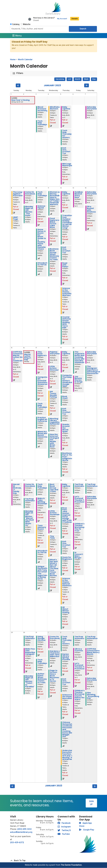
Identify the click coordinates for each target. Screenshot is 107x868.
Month (78, 79)
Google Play (87, 830)
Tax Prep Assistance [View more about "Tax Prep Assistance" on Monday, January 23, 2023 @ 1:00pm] (30, 500)
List (70, 79)
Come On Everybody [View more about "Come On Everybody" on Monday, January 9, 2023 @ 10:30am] (30, 193)
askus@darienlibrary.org (21, 832)
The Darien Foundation (71, 865)
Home (13, 60)
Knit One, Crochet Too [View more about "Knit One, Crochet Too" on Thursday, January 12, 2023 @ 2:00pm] (66, 250)
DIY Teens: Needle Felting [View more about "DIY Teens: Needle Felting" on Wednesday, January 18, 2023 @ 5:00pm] (53, 394)
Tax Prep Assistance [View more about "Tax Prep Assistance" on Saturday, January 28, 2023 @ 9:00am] (92, 485)
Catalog (16, 24)
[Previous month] (18, 85)
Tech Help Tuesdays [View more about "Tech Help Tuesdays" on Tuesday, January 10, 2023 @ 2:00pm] (42, 194)
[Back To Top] (54, 861)
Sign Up (91, 803)
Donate (75, 19)
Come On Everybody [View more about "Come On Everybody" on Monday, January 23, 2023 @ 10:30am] (30, 485)
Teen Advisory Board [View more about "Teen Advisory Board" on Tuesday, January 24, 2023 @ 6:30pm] (42, 527)
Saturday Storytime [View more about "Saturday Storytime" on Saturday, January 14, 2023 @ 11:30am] (92, 193)
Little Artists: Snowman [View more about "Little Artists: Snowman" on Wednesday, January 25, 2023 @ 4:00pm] (55, 513)
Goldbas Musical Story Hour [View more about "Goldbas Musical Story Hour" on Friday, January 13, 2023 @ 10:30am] (79, 195)
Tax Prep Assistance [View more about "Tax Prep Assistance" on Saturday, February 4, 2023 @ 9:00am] (92, 638)
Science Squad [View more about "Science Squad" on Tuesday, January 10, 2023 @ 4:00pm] (41, 207)
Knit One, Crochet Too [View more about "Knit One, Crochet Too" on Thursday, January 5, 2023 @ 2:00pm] (66, 151)
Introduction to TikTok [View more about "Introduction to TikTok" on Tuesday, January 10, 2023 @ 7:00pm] (44, 264)
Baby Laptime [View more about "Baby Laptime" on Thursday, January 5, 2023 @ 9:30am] (66, 108)
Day (94, 79)
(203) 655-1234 (24, 829)
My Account (62, 19)
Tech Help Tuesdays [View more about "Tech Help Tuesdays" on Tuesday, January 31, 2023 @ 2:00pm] (42, 661)
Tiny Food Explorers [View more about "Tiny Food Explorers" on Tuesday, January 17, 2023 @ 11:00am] (42, 354)
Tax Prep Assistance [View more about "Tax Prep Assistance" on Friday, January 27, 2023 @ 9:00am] (80, 485)
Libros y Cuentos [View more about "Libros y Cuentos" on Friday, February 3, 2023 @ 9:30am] (79, 650)
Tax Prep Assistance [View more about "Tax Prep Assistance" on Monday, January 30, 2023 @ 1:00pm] (30, 638)
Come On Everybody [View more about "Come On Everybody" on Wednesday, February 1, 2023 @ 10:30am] (55, 638)
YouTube (64, 834)
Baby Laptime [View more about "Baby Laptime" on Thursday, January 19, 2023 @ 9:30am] (66, 353)
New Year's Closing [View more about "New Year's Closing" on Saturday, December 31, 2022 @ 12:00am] (20, 100)
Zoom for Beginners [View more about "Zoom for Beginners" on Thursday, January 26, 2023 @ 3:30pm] (67, 558)
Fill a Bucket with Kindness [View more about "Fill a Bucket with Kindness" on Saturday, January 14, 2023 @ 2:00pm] (91, 209)
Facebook (64, 823)
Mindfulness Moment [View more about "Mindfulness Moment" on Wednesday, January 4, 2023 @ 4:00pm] (56, 108)
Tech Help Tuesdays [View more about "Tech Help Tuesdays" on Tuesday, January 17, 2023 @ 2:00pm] (42, 405)
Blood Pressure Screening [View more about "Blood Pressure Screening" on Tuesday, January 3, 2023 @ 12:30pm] (43, 109)
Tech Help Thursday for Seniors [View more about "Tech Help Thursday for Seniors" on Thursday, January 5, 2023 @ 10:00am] (67, 134)
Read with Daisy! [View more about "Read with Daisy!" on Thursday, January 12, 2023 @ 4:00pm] (65, 265)
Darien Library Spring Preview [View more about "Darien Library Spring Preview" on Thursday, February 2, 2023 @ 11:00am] (66, 657)
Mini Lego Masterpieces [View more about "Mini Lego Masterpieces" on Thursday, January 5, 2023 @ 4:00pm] (69, 165)
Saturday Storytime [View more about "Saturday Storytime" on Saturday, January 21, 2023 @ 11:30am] (92, 353)
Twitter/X (64, 831)
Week (86, 79)
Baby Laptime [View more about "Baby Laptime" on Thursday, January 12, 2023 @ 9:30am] (66, 193)
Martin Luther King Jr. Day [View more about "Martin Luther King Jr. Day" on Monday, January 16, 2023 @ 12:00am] (28, 357)
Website (27, 24)
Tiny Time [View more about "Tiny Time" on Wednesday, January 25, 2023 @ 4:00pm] (52, 537)
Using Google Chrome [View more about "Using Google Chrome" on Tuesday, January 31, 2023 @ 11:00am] (42, 638)
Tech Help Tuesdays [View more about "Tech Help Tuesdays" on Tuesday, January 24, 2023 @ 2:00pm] (42, 486)
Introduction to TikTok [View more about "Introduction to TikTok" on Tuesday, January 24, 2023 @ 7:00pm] (44, 552)
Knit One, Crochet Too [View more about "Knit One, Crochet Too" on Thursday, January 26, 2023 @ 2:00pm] (66, 544)
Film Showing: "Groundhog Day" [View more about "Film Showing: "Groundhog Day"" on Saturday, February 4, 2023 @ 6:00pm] (93, 695)
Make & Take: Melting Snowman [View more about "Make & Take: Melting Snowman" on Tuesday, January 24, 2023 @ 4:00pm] (42, 501)
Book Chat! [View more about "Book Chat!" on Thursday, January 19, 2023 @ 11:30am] (65, 397)
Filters (20, 73)
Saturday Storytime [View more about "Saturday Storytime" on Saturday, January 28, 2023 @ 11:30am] (92, 497)
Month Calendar (25, 60)
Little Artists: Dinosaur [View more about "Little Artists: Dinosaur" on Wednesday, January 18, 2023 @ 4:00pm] (54, 368)
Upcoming (60, 79)
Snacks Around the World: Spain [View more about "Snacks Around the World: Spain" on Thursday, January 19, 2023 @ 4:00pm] (66, 428)
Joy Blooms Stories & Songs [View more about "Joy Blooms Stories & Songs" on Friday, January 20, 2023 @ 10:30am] (79, 379)
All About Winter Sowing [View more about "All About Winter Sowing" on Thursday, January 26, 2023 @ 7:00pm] (66, 610)
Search (83, 29)
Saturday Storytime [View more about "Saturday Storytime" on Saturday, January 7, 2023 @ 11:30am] (92, 108)
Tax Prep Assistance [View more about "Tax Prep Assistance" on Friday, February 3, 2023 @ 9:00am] (80, 638)
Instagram (64, 827)
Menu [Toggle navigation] (17, 36)
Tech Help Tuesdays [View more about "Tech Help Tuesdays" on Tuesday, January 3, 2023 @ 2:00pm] (42, 123)
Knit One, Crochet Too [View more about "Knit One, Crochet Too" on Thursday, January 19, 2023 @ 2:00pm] (66, 411)
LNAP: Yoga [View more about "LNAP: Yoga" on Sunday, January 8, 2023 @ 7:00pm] (16, 218)
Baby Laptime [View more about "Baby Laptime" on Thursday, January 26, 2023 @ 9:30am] (66, 485)
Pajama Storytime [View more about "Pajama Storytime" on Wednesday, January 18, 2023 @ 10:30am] (55, 353)
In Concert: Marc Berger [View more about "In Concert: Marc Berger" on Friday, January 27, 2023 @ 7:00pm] (79, 555)
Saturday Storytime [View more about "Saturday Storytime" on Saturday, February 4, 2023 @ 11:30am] (92, 679)
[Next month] (87, 85)
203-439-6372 (17, 843)
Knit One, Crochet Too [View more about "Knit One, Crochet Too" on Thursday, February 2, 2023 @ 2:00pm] (66, 682)
